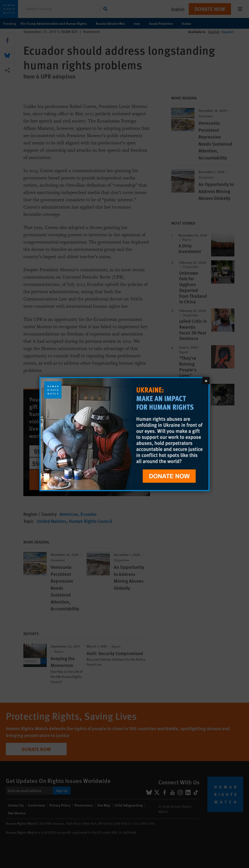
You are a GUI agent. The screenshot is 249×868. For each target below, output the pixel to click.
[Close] (206, 380)
